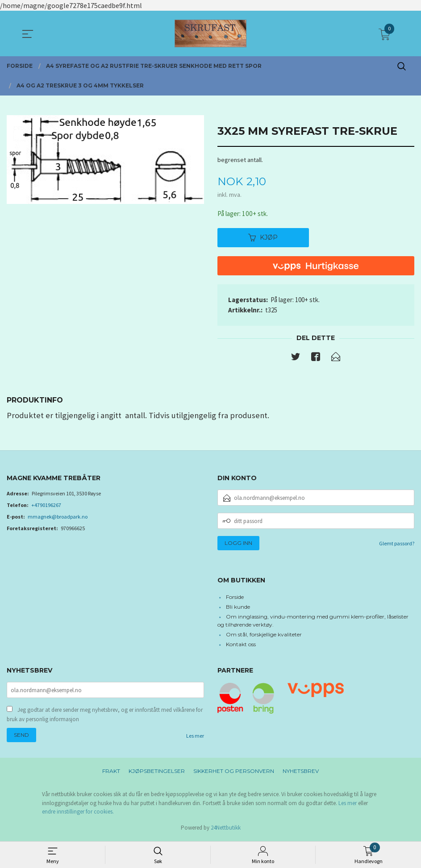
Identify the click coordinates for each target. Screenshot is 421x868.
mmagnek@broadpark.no (58, 518)
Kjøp (263, 238)
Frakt (111, 773)
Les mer (195, 738)
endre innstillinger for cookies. (78, 814)
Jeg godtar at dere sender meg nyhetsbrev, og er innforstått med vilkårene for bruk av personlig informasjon (105, 716)
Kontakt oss (241, 645)
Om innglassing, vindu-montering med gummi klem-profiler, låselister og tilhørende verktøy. (313, 621)
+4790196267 (46, 506)
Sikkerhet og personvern (234, 773)
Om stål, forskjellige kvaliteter (264, 635)
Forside (235, 598)
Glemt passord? (397, 545)
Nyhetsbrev (301, 773)
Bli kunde (238, 608)
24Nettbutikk (226, 830)
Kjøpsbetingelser (157, 773)
